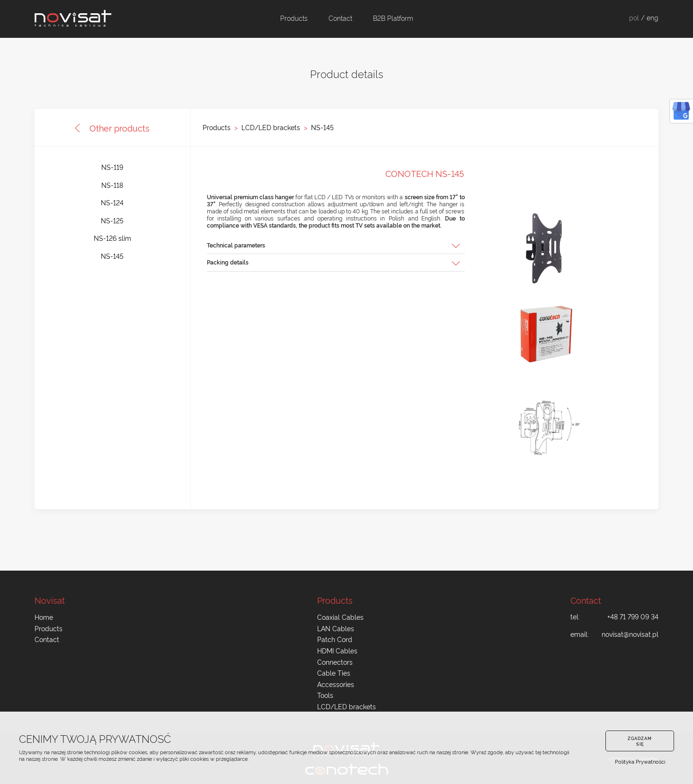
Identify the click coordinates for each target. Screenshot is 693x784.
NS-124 (112, 203)
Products (294, 18)
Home (44, 617)
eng (653, 18)
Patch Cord (335, 639)
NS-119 (112, 167)
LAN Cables (336, 628)
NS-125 (112, 220)
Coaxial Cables (340, 617)
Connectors (335, 662)
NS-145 (322, 128)
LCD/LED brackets (271, 128)
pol (634, 18)
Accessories (336, 684)
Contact (340, 18)
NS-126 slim (112, 238)
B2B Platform (393, 18)
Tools (325, 695)
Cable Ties (334, 673)
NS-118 (112, 185)
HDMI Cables (337, 651)
